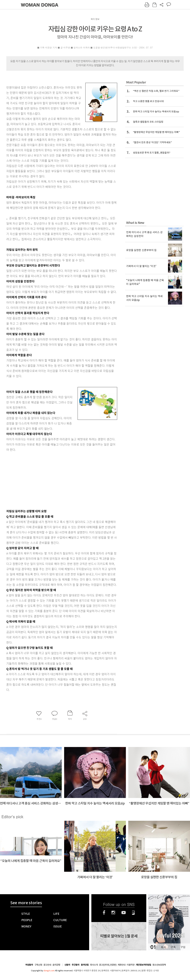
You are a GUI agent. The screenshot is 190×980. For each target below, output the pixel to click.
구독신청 (38, 965)
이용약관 (131, 965)
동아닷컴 (85, 965)
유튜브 (124, 913)
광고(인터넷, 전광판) (108, 965)
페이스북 (104, 913)
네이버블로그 (133, 913)
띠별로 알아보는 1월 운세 (119, 936)
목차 (163, 947)
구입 (183, 947)
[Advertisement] (46, 480)
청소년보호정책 (159, 965)
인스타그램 (113, 913)
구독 (173, 947)
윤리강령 (56, 965)
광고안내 (47, 965)
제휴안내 (122, 965)
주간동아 (76, 965)
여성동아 (29, 965)
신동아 (67, 965)
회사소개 (94, 965)
